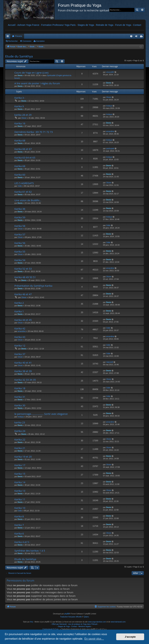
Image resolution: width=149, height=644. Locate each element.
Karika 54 (20, 260)
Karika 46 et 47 (23, 294)
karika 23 (20, 422)
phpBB (67, 614)
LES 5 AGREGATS (24, 183)
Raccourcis (8, 37)
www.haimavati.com (118, 622)
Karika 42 (20, 328)
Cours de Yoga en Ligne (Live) (31, 73)
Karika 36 (20, 209)
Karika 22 (20, 439)
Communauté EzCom (51, 629)
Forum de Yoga (123, 25)
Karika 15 (20, 474)
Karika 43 (20, 337)
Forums (19, 36)
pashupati (110, 148)
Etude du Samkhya (19, 56)
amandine (110, 131)
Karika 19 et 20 (23, 457)
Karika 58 (20, 226)
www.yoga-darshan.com (97, 622)
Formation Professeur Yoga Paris (58, 25)
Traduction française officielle (71, 617)
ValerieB (110, 362)
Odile (20, 186)
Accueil (12, 25)
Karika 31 (20, 397)
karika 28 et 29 (23, 115)
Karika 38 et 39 (23, 371)
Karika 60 (20, 175)
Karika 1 (19, 311)
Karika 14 (20, 482)
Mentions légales (85, 626)
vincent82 (110, 72)
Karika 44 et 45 (23, 320)
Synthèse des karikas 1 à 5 (30, 551)
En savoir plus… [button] (94, 639)
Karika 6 (19, 533)
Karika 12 (20, 345)
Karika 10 (20, 508)
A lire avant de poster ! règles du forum (37, 83)
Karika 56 (20, 243)
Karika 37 (20, 354)
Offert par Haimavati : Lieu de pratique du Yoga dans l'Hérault (74, 624)
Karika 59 (20, 217)
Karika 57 (20, 234)
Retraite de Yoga (105, 25)
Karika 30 (20, 405)
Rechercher (13, 41)
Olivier (109, 97)
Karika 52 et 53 (23, 269)
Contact (137, 25)
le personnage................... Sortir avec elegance (41, 414)
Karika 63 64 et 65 (25, 157)
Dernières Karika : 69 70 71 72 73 (34, 132)
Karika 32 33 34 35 (25, 380)
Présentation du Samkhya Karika (33, 286)
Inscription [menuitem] (142, 37)
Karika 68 (20, 140)
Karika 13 (20, 491)
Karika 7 (19, 525)
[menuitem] (131, 36)
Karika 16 (20, 123)
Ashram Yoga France (28, 25)
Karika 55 (20, 251)
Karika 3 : (20, 98)
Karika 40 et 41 (23, 363)
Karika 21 (20, 448)
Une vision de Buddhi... (28, 200)
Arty (32, 622)
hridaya (109, 106)
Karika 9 (19, 106)
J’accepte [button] (130, 637)
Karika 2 (19, 303)
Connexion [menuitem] (137, 37)
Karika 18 (20, 388)
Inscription (41, 41)
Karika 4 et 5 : (22, 542)
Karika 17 (20, 465)
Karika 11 (20, 499)
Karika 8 (19, 516)
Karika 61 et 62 (23, 192)
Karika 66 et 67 (23, 149)
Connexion (27, 41)
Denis (20, 75)
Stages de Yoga (86, 25)
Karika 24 (20, 431)
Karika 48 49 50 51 (25, 277)
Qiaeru (86, 617)
